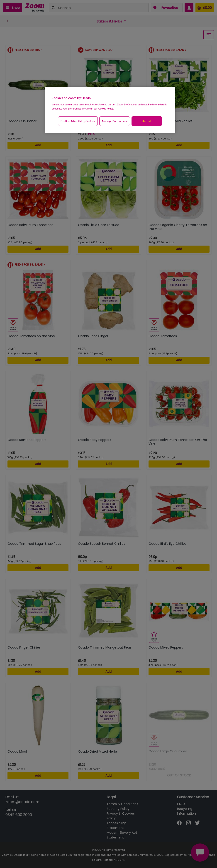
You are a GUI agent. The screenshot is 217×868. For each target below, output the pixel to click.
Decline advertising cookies (78, 121)
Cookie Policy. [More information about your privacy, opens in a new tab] (106, 108)
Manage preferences (115, 121)
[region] (110, 110)
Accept (147, 121)
